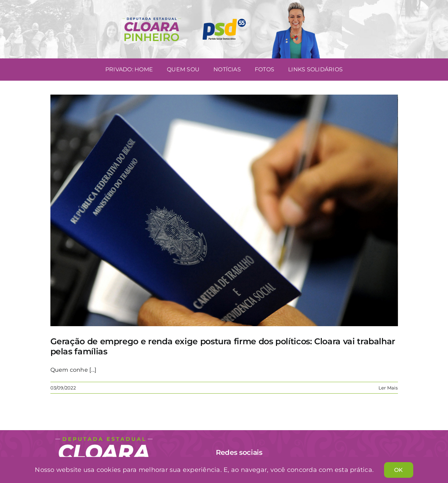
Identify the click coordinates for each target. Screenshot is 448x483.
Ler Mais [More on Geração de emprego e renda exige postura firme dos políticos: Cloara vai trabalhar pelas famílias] (388, 388)
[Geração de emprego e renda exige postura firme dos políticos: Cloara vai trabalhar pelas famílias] (224, 210)
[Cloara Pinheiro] (104, 440)
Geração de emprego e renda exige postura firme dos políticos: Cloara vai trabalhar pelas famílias (223, 346)
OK (398, 470)
